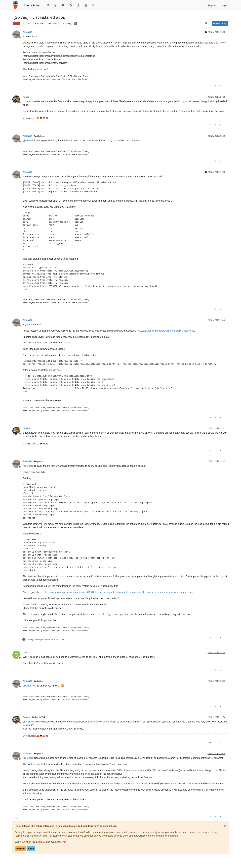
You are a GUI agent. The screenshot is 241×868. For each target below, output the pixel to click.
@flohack (39, 136)
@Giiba (38, 681)
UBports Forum (32, 5)
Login (31, 849)
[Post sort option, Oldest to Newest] (206, 23)
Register (21, 849)
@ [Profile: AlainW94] (29, 722)
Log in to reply (220, 23)
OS (17, 24)
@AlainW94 (38, 717)
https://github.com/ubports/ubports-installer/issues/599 (166, 331)
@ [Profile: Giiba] (27, 686)
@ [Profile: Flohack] (28, 141)
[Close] (225, 826)
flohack (27, 97)
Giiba (26, 653)
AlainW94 (28, 32)
